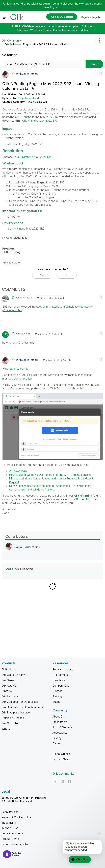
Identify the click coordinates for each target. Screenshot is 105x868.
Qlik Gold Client (11, 723)
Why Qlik (7, 729)
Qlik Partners (60, 675)
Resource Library (63, 669)
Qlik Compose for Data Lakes (20, 702)
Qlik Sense (8, 680)
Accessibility (60, 733)
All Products (9, 669)
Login (46, 4)
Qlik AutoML (9, 686)
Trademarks (9, 823)
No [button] (67, 275)
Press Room (60, 722)
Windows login (18, 471)
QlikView (7, 691)
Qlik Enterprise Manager (16, 712)
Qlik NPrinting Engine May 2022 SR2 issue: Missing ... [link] (38, 44)
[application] (78, 860)
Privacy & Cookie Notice (17, 817)
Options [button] (99, 41)
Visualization (21, 238)
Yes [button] (42, 275)
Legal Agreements (13, 833)
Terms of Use (10, 828)
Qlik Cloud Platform (13, 675)
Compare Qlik (61, 686)
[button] (101, 73)
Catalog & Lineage (13, 718)
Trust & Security (62, 727)
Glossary (58, 691)
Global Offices (61, 754)
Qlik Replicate (10, 696)
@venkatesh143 (19, 369)
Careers (57, 743)
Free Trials (59, 680)
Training (57, 696)
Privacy (57, 738)
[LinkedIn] (62, 781)
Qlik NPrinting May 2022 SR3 (40, 121)
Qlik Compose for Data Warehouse (23, 707)
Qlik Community (12, 41)
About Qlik (59, 716)
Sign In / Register (91, 17)
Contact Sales (61, 759)
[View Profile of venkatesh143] (23, 334)
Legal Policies (10, 812)
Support (57, 702)
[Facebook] (69, 781)
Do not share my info (15, 844)
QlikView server (33, 26)
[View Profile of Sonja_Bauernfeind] (27, 74)
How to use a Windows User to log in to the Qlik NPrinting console (50, 475)
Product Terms (11, 839)
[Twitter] (55, 781)
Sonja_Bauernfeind (28, 98)
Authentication (23, 379)
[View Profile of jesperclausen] (24, 298)
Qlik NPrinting (17, 229)
